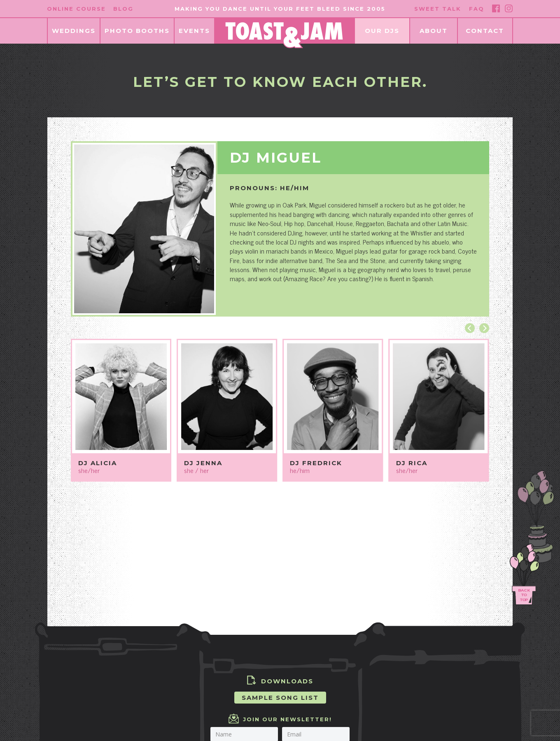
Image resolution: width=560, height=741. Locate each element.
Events (194, 31)
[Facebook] (496, 8)
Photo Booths (137, 31)
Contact (485, 31)
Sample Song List (280, 698)
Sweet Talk (438, 9)
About (434, 31)
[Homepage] (284, 35)
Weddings (74, 31)
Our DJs (382, 31)
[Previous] (470, 328)
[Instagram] (509, 8)
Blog (123, 9)
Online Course (76, 9)
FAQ (477, 9)
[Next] (484, 328)
